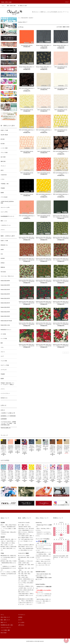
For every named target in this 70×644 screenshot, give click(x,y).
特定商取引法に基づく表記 (7, 625)
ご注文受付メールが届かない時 (8, 413)
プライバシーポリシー (6, 628)
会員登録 (20, 617)
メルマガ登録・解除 (5, 630)
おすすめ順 (59, 27)
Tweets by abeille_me (6, 428)
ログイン (20, 620)
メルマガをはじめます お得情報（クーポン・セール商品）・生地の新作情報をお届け (8, 423)
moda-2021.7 (31, 18)
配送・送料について (5, 620)
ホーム (3, 6)
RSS (2, 633)
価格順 (64, 27)
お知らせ (3, 410)
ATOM (5, 633)
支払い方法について (5, 617)
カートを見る (21, 622)
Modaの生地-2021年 (25, 18)
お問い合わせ (21, 625)
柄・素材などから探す (22, 6)
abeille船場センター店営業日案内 (8, 416)
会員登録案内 (4, 419)
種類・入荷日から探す (11, 6)
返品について (4, 622)
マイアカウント (22, 615)
